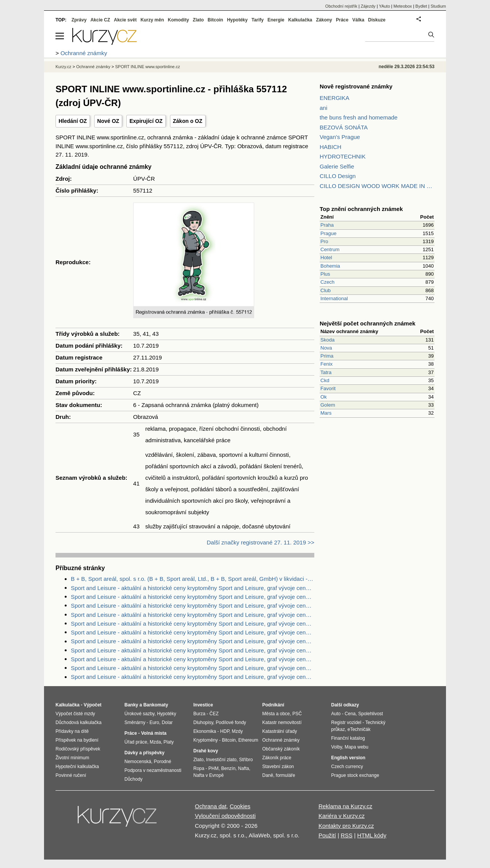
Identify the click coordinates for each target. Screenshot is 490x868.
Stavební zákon (278, 767)
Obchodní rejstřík (341, 6)
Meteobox (403, 6)
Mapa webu (356, 747)
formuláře (285, 775)
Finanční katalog (348, 738)
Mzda (155, 742)
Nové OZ (108, 121)
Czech (327, 282)
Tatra (326, 372)
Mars (326, 413)
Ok (324, 397)
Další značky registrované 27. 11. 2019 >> (261, 542)
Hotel (326, 257)
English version (348, 758)
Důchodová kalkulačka (78, 723)
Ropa (199, 768)
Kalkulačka (300, 20)
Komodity (178, 20)
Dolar (167, 723)
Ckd (325, 380)
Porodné (163, 762)
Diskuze (377, 20)
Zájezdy (368, 6)
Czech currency (347, 767)
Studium (438, 6)
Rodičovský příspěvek (78, 749)
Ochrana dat (211, 806)
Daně (268, 775)
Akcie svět (125, 20)
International (334, 298)
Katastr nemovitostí (282, 723)
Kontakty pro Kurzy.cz (346, 826)
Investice (203, 705)
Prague (328, 233)
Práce (342, 20)
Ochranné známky (93, 67)
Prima (327, 356)
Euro (154, 723)
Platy (169, 742)
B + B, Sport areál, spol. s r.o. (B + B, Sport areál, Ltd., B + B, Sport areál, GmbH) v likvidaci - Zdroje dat (193, 579)
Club (326, 290)
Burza (199, 714)
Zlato (198, 20)
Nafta (244, 768)
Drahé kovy (206, 751)
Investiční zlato (221, 760)
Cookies (240, 806)
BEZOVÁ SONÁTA (344, 127)
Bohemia (330, 266)
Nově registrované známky (356, 86)
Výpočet (92, 705)
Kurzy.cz (63, 67)
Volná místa (154, 733)
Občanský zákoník (281, 749)
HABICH (331, 147)
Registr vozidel (346, 723)
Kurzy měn (152, 20)
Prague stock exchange (355, 775)
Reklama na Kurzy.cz (345, 806)
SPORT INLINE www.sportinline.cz (148, 67)
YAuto (385, 6)
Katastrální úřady (280, 731)
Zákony (324, 20)
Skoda (327, 340)
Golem (328, 405)
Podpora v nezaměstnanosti (153, 770)
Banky (131, 705)
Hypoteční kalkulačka (77, 767)
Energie (276, 20)
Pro (324, 241)
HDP (225, 731)
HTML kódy (372, 835)
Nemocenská (138, 762)
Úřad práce (136, 742)
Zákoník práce (277, 758)
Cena (350, 714)
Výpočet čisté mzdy (75, 714)
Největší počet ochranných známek (367, 323)
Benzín (228, 768)
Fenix (327, 364)
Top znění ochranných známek (361, 209)
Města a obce (276, 714)
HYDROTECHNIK (343, 156)
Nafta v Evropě (208, 775)
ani (323, 108)
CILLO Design (338, 176)
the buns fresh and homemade (359, 117)
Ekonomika (205, 731)
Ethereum (248, 740)
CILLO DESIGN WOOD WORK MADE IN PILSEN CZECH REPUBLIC (377, 186)
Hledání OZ (73, 121)
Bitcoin (215, 20)
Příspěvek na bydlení (77, 740)
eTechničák (359, 729)
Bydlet (421, 6)
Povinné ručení (71, 775)
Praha (327, 225)
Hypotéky (237, 20)
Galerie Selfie (337, 166)
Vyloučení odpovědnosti (225, 816)
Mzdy (238, 731)
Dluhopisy (203, 723)
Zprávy (79, 20)
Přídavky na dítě (72, 731)
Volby (336, 747)
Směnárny (135, 723)
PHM (213, 768)
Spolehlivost (371, 714)
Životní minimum (72, 758)
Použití (327, 835)
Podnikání (273, 705)
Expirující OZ (146, 121)
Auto (336, 714)
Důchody (133, 779)
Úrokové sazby (139, 714)
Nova (326, 348)
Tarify (258, 20)
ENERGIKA (335, 98)
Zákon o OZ (188, 121)
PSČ (297, 714)
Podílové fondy (231, 723)
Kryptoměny (206, 740)
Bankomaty (156, 705)
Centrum (330, 249)
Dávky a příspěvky (145, 753)
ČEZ (214, 714)
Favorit (328, 388)
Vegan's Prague (340, 137)
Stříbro (246, 760)
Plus (325, 274)
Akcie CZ (100, 20)
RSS (347, 835)
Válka (358, 20)
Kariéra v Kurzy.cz (342, 816)
